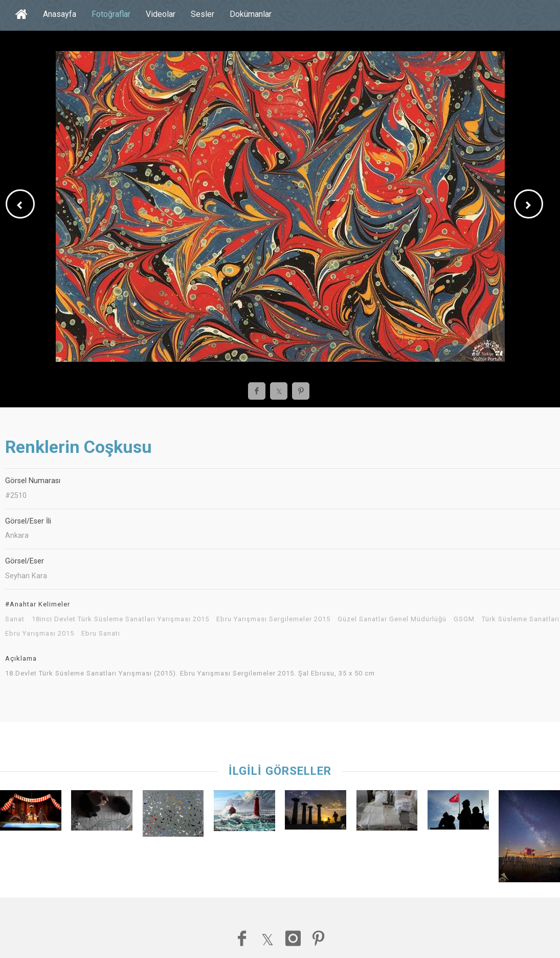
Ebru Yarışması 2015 (40, 634)
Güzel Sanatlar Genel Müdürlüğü (392, 619)
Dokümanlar (251, 14)
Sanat (15, 619)
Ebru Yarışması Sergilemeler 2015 (273, 619)
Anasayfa (60, 14)
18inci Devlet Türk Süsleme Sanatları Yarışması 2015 (120, 619)
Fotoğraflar (111, 14)
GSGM (464, 619)
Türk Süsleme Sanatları (521, 619)
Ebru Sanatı (101, 634)
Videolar (161, 14)
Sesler (203, 14)
